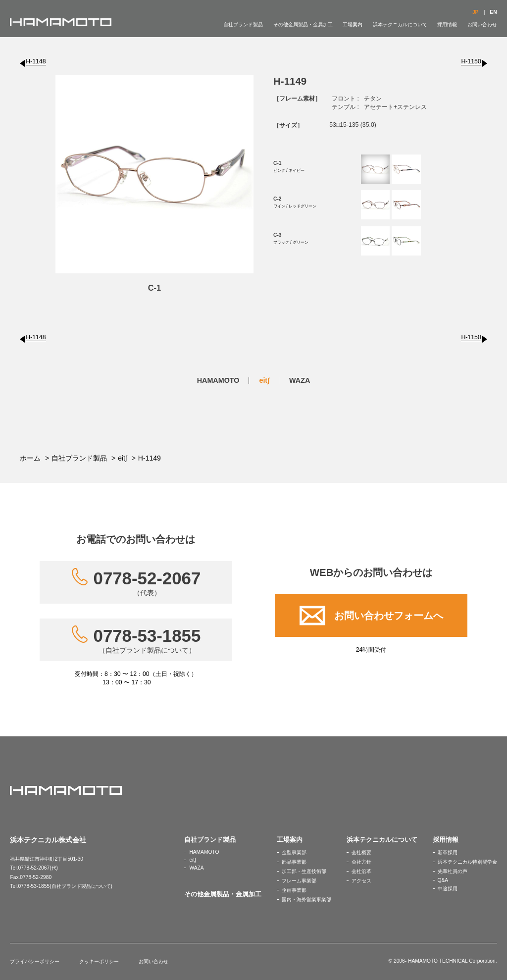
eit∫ (264, 380)
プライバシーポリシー (35, 961)
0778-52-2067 (147, 583)
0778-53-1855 (147, 640)
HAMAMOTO (218, 380)
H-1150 (471, 61)
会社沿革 (361, 871)
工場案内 (353, 25)
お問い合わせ (482, 25)
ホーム (30, 458)
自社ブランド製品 (243, 25)
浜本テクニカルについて (400, 25)
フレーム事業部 (299, 881)
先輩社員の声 (453, 871)
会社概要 (361, 852)
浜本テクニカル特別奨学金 (467, 862)
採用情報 (447, 25)
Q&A (443, 880)
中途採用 (448, 889)
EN (493, 12)
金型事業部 (294, 852)
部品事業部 (294, 862)
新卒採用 (448, 852)
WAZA (300, 380)
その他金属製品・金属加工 (303, 25)
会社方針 (361, 862)
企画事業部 (294, 890)
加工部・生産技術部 (304, 871)
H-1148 (36, 61)
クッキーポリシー (99, 961)
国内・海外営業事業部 (306, 900)
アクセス (361, 881)
